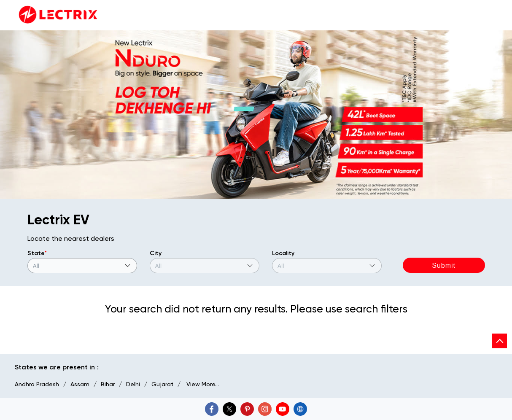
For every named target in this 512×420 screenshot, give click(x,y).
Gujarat (162, 384)
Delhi (133, 384)
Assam (80, 384)
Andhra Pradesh (37, 384)
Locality (283, 253)
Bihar (108, 384)
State (37, 253)
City (156, 253)
